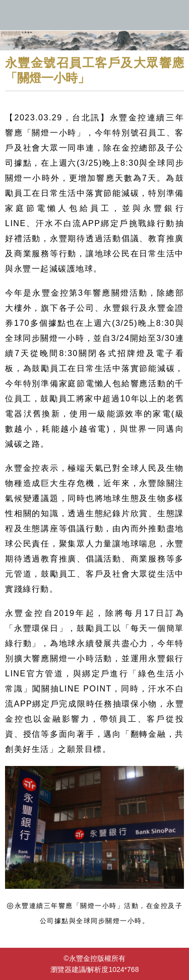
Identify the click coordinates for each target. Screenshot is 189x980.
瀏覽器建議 (68, 969)
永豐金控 (94, 15)
